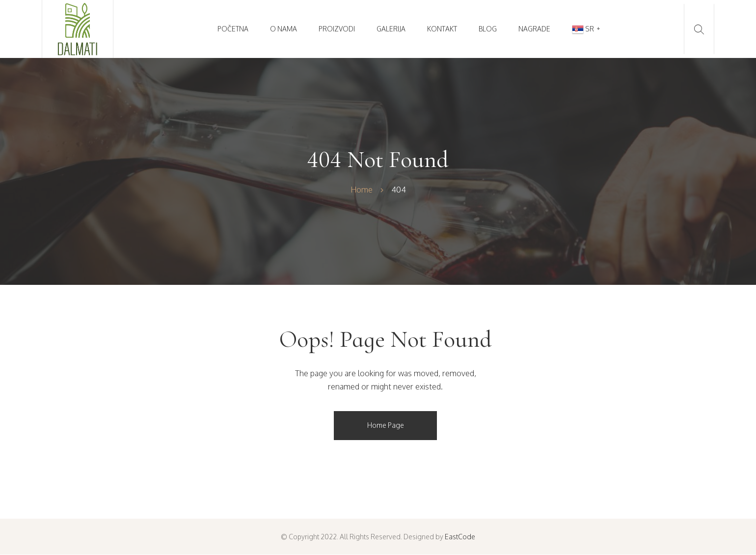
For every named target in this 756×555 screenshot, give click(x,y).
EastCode (460, 537)
